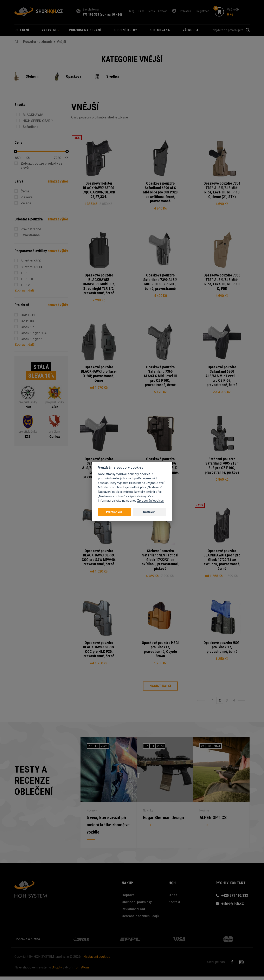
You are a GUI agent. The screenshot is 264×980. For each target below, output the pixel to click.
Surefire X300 (31, 261)
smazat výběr (58, 181)
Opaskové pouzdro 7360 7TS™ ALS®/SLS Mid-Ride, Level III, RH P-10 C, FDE (222, 282)
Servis (151, 11)
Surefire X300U (32, 267)
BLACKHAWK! (33, 115)
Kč (28, 158)
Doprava (128, 899)
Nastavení (150, 512)
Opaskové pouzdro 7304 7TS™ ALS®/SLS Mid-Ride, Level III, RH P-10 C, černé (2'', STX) (222, 190)
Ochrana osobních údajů (140, 920)
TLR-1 (25, 273)
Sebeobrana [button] (161, 30)
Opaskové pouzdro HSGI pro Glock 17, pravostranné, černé (222, 650)
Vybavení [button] (51, 30)
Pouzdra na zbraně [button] (87, 30)
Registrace (203, 11)
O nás (141, 11)
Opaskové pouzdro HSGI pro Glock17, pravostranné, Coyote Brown (160, 652)
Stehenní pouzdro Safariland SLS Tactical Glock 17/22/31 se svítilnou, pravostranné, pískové (160, 562)
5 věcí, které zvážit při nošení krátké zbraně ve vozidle (108, 828)
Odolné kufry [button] (127, 30)
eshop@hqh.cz (233, 907)
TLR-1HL (27, 279)
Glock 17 (27, 327)
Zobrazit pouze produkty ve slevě (41, 165)
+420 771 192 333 (235, 899)
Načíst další (160, 690)
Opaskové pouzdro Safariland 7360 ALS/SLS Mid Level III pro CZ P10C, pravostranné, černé (160, 377)
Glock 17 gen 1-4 (33, 333)
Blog (132, 11)
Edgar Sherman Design (163, 821)
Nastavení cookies (97, 960)
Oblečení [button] (23, 30)
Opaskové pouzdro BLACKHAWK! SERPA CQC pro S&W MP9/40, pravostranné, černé (99, 560)
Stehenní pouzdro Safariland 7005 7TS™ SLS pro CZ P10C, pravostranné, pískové (222, 467)
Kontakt (162, 11)
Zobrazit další (25, 290)
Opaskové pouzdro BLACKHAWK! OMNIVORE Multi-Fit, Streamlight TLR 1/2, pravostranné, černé (99, 285)
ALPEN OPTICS (213, 821)
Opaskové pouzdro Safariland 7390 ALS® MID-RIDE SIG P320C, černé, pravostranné (160, 282)
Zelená (26, 203)
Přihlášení (186, 11)
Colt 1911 (28, 315)
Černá (25, 191)
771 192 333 (91, 15)
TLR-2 (25, 285)
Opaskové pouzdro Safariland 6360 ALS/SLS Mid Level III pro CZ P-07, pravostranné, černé (222, 377)
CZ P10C (27, 321)
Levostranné (30, 235)
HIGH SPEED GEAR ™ (38, 121)
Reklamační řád (133, 913)
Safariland (31, 127)
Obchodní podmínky (137, 906)
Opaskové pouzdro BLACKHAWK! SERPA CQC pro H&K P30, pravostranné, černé (99, 652)
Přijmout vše (114, 512)
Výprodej (190, 30)
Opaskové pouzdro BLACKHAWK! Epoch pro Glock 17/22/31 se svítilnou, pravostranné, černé (222, 562)
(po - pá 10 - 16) (111, 15)
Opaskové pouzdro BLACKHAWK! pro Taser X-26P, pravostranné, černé (99, 375)
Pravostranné (31, 229)
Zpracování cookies (150, 501)
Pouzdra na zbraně (37, 42)
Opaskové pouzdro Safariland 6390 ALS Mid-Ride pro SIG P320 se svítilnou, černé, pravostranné (160, 192)
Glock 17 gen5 (31, 339)
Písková (27, 197)
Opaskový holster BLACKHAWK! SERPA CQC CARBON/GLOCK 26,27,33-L (99, 190)
